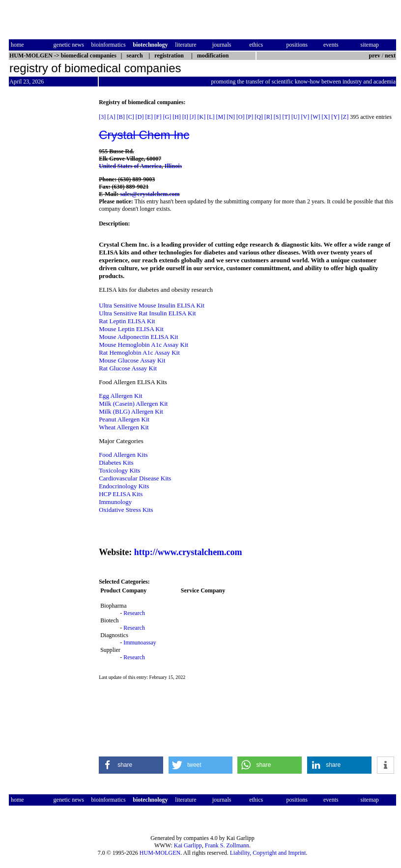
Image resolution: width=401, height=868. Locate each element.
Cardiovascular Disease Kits (135, 478)
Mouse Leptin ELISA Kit (131, 329)
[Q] (259, 117)
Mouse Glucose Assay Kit (132, 360)
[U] (296, 117)
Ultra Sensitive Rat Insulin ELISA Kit (147, 313)
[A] (111, 117)
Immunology (115, 502)
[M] (221, 117)
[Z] (345, 117)
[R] (268, 117)
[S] (277, 117)
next (390, 56)
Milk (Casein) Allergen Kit (133, 404)
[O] (241, 117)
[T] (286, 117)
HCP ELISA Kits (121, 494)
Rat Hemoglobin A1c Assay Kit (139, 352)
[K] (202, 117)
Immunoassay (140, 643)
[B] (121, 117)
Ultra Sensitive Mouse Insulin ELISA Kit (152, 305)
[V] (305, 117)
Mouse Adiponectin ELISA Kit (138, 337)
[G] (167, 117)
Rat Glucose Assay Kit (128, 368)
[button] (131, 765)
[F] (158, 117)
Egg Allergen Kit (121, 396)
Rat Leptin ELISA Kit (127, 321)
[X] (326, 117)
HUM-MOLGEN (160, 853)
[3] (102, 117)
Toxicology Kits (119, 470)
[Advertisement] (50, 246)
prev (375, 56)
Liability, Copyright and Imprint (268, 853)
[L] (211, 117)
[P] (250, 117)
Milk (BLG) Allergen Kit (131, 411)
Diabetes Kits (116, 462)
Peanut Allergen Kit (124, 419)
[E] (149, 117)
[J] (193, 117)
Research (134, 613)
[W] (315, 117)
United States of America (130, 166)
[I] (185, 117)
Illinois (173, 166)
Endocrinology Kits (124, 486)
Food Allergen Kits (123, 455)
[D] (140, 117)
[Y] (335, 117)
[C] (130, 117)
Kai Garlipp (188, 845)
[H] (177, 117)
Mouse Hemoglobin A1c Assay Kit (143, 345)
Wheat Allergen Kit (124, 427)
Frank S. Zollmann (227, 845)
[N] (231, 117)
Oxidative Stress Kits (126, 510)
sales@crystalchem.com (150, 194)
